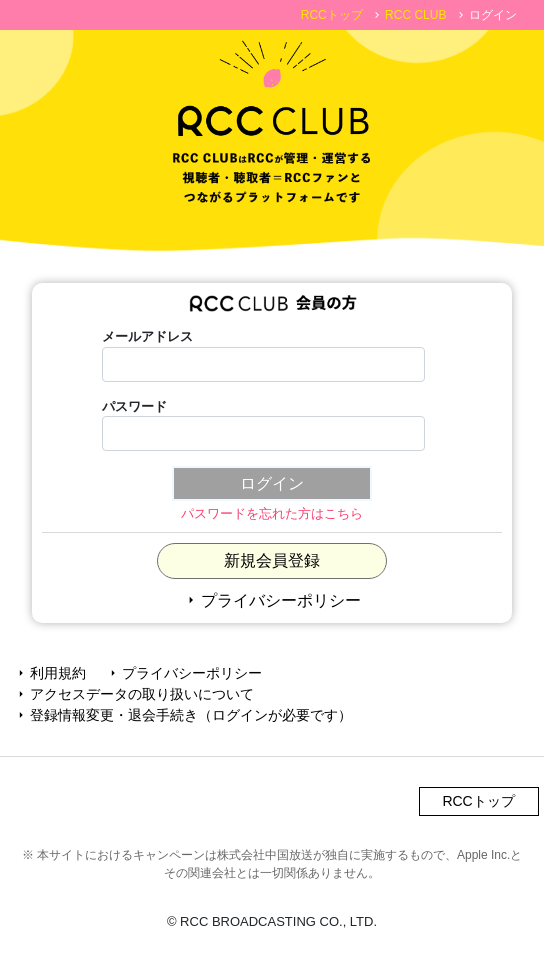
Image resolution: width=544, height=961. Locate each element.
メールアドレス (147, 336)
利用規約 (50, 673)
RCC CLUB (415, 15)
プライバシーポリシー (272, 600)
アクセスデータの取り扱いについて (134, 694)
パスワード (134, 406)
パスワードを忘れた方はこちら (272, 513)
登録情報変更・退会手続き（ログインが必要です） (183, 715)
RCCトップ (332, 15)
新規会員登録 (272, 560)
